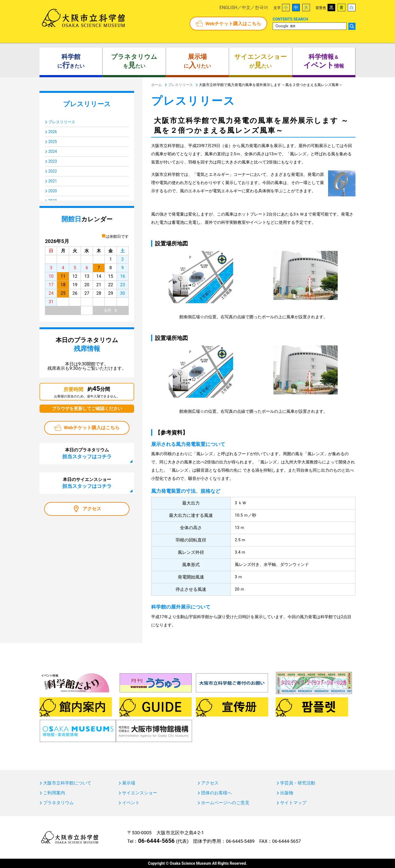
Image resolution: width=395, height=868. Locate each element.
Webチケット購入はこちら (233, 24)
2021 (53, 181)
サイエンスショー (140, 793)
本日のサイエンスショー (87, 483)
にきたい (71, 61)
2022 (53, 171)
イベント (131, 803)
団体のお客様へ (216, 793)
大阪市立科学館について (67, 783)
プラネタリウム (58, 803)
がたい (260, 61)
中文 (246, 8)
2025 (53, 142)
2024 (53, 151)
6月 (108, 310)
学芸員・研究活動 (298, 783)
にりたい (197, 61)
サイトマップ (293, 803)
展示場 (129, 783)
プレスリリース (62, 122)
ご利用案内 (54, 793)
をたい (134, 61)
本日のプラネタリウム (87, 453)
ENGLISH (228, 8)
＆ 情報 (324, 61)
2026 (53, 132)
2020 (53, 191)
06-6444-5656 (156, 841)
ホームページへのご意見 (225, 803)
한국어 (261, 8)
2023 (53, 161)
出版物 (287, 793)
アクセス (92, 509)
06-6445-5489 (240, 841)
